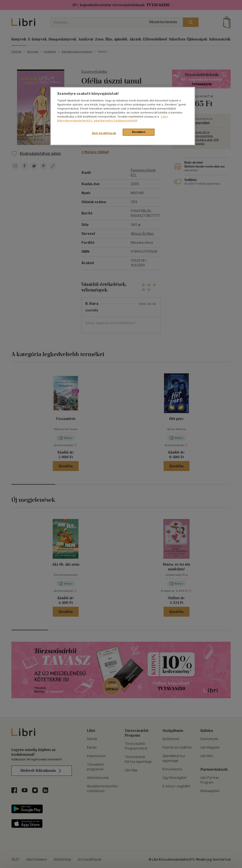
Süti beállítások (104, 133)
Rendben (139, 132)
